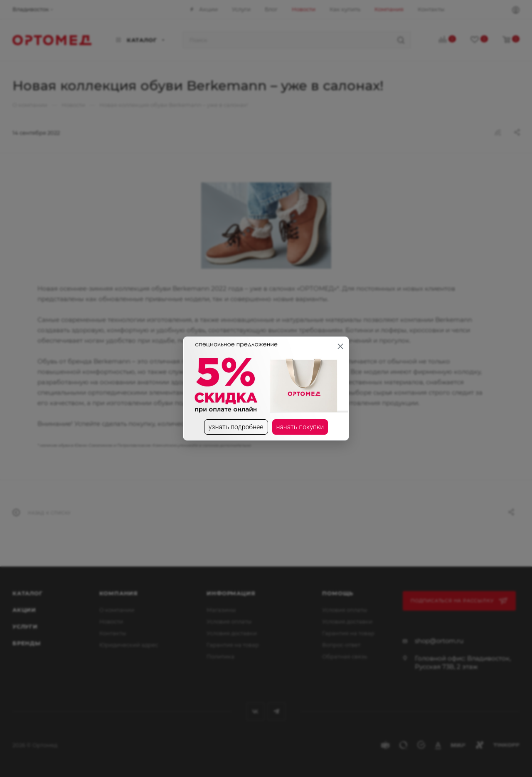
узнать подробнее (236, 427)
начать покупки (300, 427)
